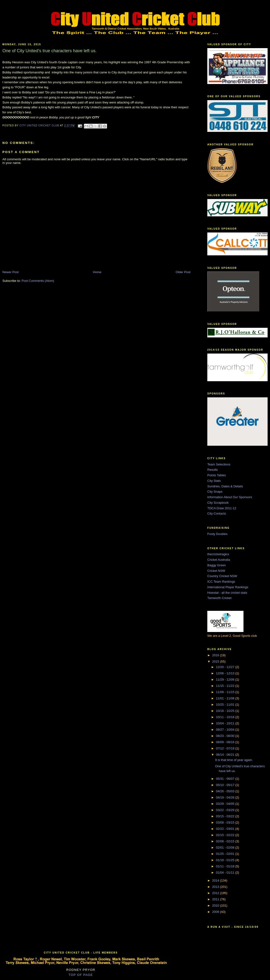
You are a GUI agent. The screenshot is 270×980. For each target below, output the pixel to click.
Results (213, 470)
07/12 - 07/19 (226, 748)
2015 (216, 661)
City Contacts (217, 513)
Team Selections (219, 464)
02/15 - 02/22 (226, 835)
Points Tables (217, 475)
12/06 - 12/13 (226, 673)
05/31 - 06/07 (226, 779)
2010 (216, 906)
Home (97, 272)
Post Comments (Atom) (38, 281)
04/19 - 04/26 (226, 797)
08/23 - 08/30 (226, 736)
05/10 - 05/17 (226, 785)
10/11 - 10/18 (226, 717)
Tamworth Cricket (219, 598)
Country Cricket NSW (222, 576)
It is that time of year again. (234, 760)
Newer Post (10, 272)
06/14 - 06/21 (226, 755)
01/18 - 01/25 (226, 860)
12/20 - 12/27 (226, 667)
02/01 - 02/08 (226, 848)
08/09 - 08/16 (226, 742)
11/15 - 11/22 (226, 686)
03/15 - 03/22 (226, 816)
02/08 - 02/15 (226, 841)
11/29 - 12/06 (226, 680)
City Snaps (215, 492)
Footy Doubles (217, 534)
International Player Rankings (228, 587)
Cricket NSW (216, 571)
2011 (216, 899)
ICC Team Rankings (221, 582)
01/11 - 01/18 (226, 866)
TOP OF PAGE (81, 975)
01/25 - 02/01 (226, 854)
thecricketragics (218, 554)
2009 (216, 912)
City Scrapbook (218, 503)
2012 (216, 893)
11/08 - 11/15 (226, 692)
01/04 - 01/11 (226, 873)
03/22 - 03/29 (226, 810)
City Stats (214, 481)
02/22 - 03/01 (226, 829)
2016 (216, 655)
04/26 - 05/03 (226, 791)
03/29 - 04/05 (226, 804)
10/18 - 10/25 (226, 711)
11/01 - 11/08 (226, 698)
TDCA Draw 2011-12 (222, 508)
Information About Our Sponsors (230, 497)
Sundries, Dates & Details (225, 486)
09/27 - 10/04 (226, 730)
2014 (216, 880)
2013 (216, 887)
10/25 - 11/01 (226, 705)
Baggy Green (217, 565)
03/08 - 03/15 (226, 822)
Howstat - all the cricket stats (227, 593)
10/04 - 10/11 (226, 723)
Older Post (183, 272)
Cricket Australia (219, 560)
